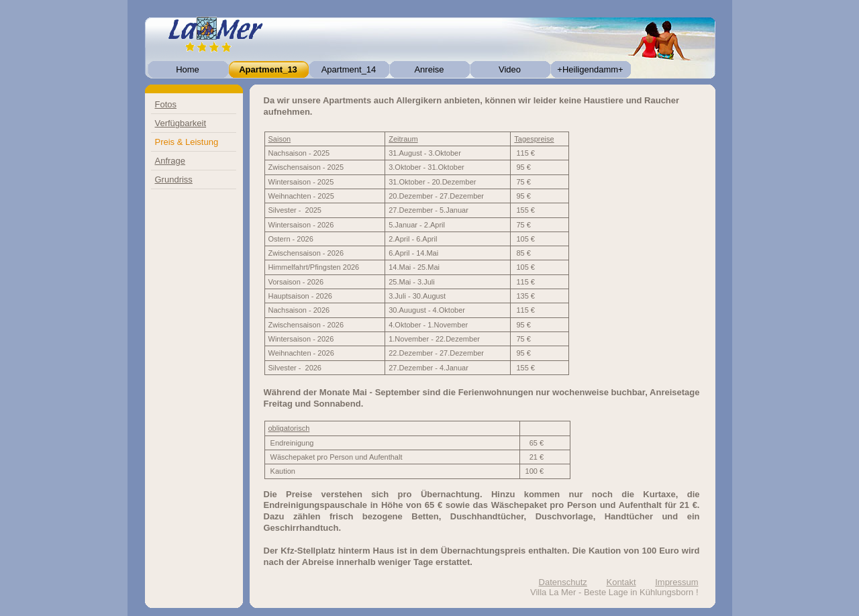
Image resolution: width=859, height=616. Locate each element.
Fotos (166, 104)
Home (188, 69)
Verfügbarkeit (181, 123)
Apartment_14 (349, 69)
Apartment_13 (268, 69)
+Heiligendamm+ (590, 69)
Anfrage (170, 161)
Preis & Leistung (187, 142)
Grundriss (174, 179)
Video (510, 69)
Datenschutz (563, 582)
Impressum (676, 582)
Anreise (429, 69)
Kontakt (621, 582)
